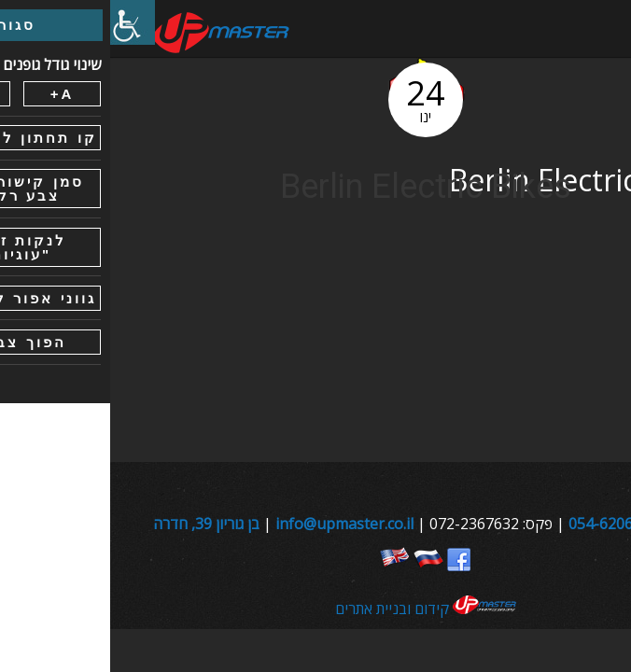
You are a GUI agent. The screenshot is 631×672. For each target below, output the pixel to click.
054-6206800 (503, 524)
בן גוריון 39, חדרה (96, 524)
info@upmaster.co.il (234, 524)
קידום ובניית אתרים (316, 609)
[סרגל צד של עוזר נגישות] (22, 22)
